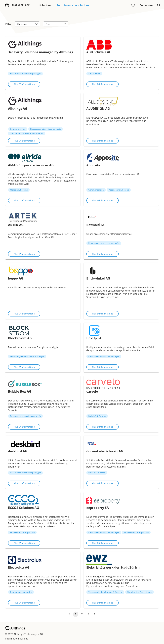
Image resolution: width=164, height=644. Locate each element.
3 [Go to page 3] (88, 614)
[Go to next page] (95, 614)
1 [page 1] (76, 614)
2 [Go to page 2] (82, 614)
